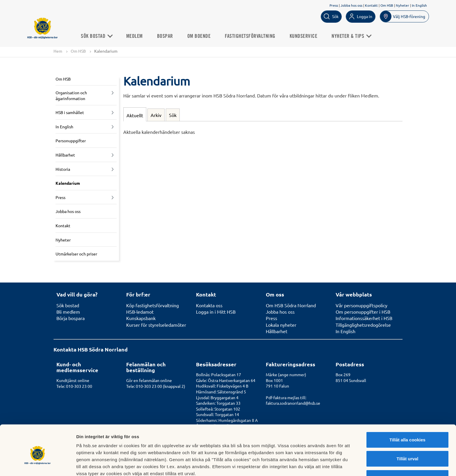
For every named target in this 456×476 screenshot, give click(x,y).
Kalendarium (68, 183)
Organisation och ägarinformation (71, 95)
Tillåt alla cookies (407, 412)
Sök (173, 115)
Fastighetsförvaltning (252, 36)
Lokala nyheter (281, 325)
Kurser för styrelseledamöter (156, 325)
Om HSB (387, 5)
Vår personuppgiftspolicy (361, 305)
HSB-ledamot (140, 312)
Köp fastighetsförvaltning (153, 305)
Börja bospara (71, 318)
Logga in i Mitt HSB (216, 312)
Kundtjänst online (73, 380)
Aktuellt (135, 115)
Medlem (136, 36)
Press (334, 5)
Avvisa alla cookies (407, 450)
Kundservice (305, 36)
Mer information (309, 465)
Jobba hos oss (351, 5)
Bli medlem (68, 312)
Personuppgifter (71, 141)
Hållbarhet (65, 155)
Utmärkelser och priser (76, 254)
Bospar (167, 36)
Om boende (201, 36)
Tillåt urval (408, 431)
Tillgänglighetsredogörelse (363, 325)
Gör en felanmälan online (149, 380)
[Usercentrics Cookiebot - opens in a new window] (38, 465)
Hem (58, 51)
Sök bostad (98, 36)
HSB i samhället (70, 113)
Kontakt (371, 5)
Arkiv (156, 115)
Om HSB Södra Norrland (291, 305)
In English (419, 5)
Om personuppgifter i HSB (363, 312)
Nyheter (402, 5)
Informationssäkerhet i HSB (364, 318)
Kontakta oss (209, 305)
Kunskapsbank (141, 318)
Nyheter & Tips (353, 36)
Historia (63, 169)
